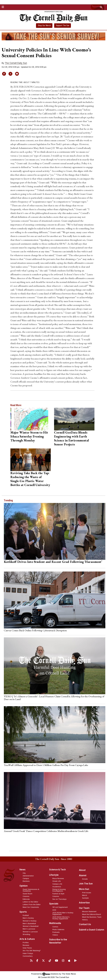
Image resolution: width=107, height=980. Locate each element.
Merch (85, 895)
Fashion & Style (58, 894)
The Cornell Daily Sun (16, 63)
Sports (23, 912)
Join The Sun (86, 884)
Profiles (26, 943)
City (24, 873)
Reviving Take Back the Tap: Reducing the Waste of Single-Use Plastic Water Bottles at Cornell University (30, 479)
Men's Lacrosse (29, 929)
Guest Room (27, 894)
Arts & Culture (27, 939)
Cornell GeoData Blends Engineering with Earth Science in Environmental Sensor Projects (71, 438)
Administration (28, 876)
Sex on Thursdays (59, 899)
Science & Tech (57, 870)
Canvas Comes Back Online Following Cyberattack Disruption (35, 630)
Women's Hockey (30, 921)
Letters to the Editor (30, 902)
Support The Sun (63, 25)
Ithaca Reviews (58, 878)
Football (26, 915)
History (85, 920)
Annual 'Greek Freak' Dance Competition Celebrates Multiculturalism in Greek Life (46, 831)
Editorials (26, 899)
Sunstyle (85, 898)
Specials (54, 904)
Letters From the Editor (32, 904)
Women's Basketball (31, 926)
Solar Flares (27, 948)
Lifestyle (54, 875)
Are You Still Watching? (32, 951)
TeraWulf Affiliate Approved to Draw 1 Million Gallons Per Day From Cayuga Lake (46, 765)
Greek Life (57, 881)
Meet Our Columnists (31, 907)
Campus (26, 878)
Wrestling (26, 934)
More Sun (84, 889)
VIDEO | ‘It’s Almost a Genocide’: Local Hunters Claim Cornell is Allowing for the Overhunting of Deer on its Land (54, 698)
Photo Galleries (58, 930)
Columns (26, 896)
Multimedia (55, 923)
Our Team (84, 908)
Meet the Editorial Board (91, 914)
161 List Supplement (60, 907)
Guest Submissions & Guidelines (31, 890)
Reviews (26, 945)
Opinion (24, 886)
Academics (57, 887)
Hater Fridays (28, 953)
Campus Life (57, 884)
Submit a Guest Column (91, 930)
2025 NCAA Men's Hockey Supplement (63, 913)
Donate (85, 879)
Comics (55, 927)
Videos (55, 935)
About (82, 870)
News (22, 870)
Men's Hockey (28, 918)
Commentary (28, 956)
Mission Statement (89, 912)
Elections (26, 881)
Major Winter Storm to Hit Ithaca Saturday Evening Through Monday (29, 436)
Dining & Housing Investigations (59, 890)
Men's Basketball (29, 924)
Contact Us (85, 924)
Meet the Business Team (92, 917)
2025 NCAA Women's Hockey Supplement (61, 918)
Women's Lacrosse (30, 932)
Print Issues (87, 893)
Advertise (84, 903)
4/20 (54, 910)
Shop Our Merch (44, 25)
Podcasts (56, 932)
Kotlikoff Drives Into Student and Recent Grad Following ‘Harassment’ (53, 562)
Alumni (83, 875)
